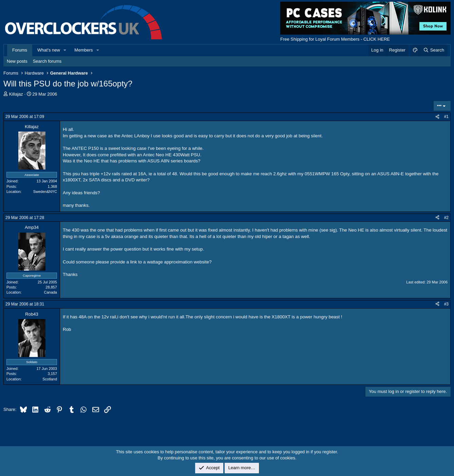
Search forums (47, 61)
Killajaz (16, 94)
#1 (446, 117)
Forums (20, 50)
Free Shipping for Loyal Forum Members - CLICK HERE (335, 39)
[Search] (433, 50)
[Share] (437, 117)
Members (83, 50)
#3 (446, 304)
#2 (446, 218)
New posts (17, 61)
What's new (49, 50)
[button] (65, 50)
